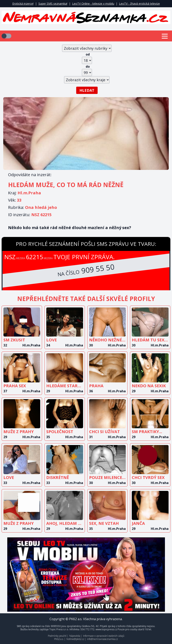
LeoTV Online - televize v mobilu (93, 4)
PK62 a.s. (59, 639)
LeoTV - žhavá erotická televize (139, 4)
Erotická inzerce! (23, 4)
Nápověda (75, 636)
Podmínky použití (57, 636)
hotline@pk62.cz (75, 639)
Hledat (87, 90)
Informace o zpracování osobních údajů (104, 636)
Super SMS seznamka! (53, 4)
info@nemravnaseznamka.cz (102, 639)
